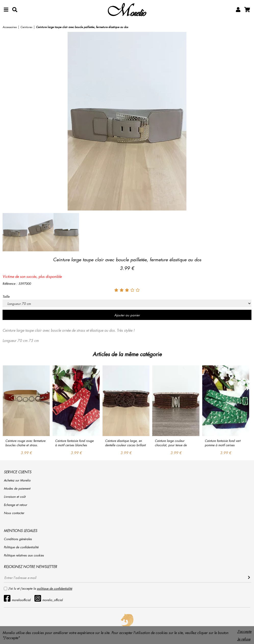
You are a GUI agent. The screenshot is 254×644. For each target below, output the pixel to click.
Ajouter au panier (127, 315)
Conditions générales (18, 539)
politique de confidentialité (55, 589)
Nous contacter (14, 513)
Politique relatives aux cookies (24, 555)
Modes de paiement (17, 488)
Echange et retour (15, 505)
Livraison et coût (15, 497)
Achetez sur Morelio (17, 480)
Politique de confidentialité (21, 547)
